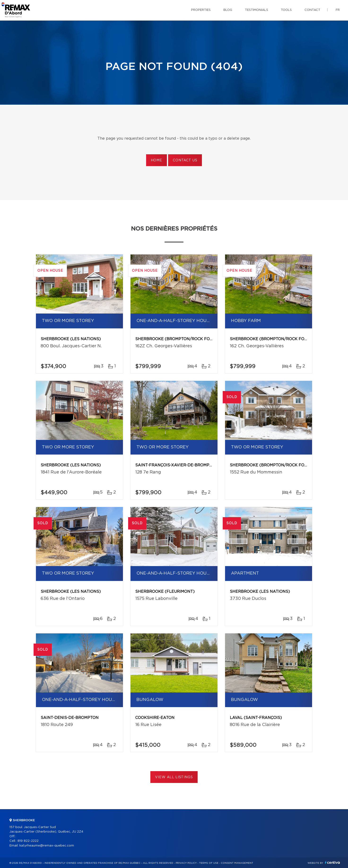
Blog (228, 10)
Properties (201, 10)
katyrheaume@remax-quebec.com (47, 846)
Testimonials (257, 10)
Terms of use (209, 863)
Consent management (237, 863)
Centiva (332, 862)
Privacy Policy (186, 863)
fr (338, 10)
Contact (312, 10)
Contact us (185, 160)
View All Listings (174, 777)
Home (157, 160)
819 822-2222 (28, 841)
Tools (286, 10)
